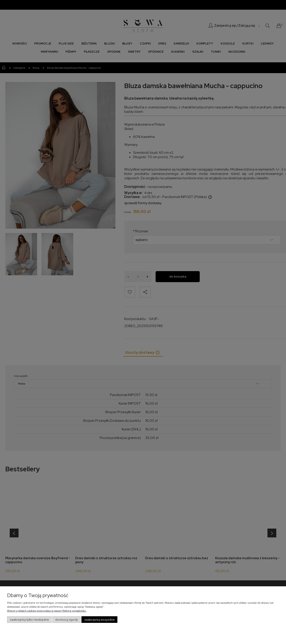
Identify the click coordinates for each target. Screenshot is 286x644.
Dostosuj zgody (67, 620)
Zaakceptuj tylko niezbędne (29, 620)
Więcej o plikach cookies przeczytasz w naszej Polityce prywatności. (47, 611)
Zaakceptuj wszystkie (100, 620)
